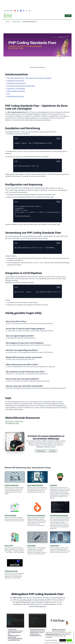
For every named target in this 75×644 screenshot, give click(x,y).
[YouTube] (15, 11)
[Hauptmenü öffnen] (68, 16)
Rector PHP (9, 546)
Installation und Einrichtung (15, 81)
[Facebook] (24, 11)
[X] (30, 11)
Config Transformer (12, 485)
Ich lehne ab (63, 640)
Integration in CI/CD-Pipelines (16, 88)
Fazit (8, 94)
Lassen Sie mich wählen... (52, 640)
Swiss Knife (31, 546)
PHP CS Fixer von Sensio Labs (14, 421)
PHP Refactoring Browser (59, 515)
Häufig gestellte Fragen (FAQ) (16, 91)
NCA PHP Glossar (16, 22)
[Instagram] (27, 11)
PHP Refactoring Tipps (12, 423)
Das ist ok (69, 640)
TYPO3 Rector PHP (11, 571)
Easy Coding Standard (35, 485)
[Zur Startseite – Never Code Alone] (8, 16)
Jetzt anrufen (52, 451)
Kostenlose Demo (41, 451)
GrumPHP (53, 485)
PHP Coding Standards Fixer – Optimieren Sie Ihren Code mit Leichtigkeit (29, 78)
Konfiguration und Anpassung (16, 83)
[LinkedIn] (21, 11)
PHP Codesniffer (10, 515)
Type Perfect (54, 546)
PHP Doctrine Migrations (36, 515)
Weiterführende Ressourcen (16, 96)
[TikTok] (18, 11)
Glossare (8, 22)
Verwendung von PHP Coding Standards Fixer (21, 86)
